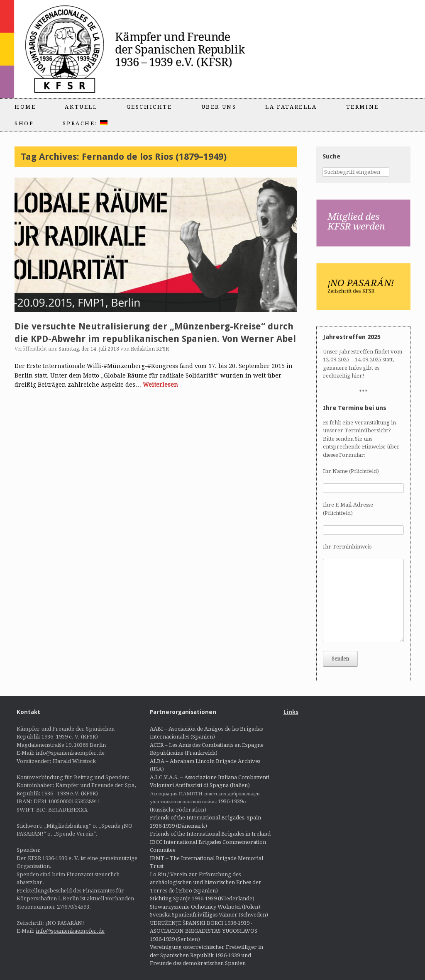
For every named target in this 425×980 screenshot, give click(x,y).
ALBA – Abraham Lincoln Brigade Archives (205, 761)
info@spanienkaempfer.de (70, 931)
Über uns (219, 107)
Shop (24, 123)
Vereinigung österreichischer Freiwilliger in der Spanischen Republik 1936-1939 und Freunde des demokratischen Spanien (206, 955)
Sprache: (85, 123)
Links (291, 712)
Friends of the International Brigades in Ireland (210, 834)
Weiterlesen (160, 385)
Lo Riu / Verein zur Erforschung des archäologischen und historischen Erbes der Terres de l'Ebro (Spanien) (206, 882)
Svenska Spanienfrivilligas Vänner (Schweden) (209, 915)
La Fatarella (291, 107)
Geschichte (149, 107)
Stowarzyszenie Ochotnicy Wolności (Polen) (205, 907)
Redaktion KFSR (150, 349)
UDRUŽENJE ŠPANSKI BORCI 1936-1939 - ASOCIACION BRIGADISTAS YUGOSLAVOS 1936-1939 (204, 931)
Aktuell (81, 107)
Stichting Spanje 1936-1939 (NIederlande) (202, 898)
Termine (363, 107)
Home (25, 107)
